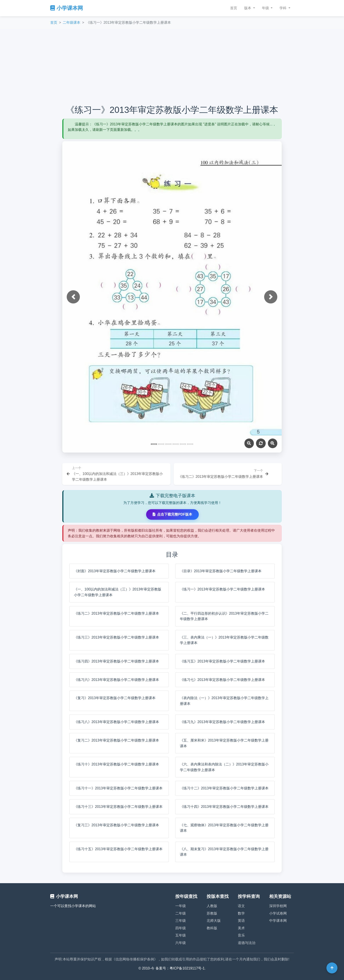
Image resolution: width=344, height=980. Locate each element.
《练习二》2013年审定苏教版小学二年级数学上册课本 (116, 613)
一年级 (181, 906)
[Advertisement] (172, 67)
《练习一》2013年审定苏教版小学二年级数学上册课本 (222, 589)
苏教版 (212, 913)
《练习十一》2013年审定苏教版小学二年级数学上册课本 (118, 788)
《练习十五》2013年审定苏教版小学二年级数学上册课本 (118, 849)
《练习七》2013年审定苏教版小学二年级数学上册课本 (222, 680)
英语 (241, 921)
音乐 (241, 935)
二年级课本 (72, 23)
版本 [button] (248, 8)
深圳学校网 (278, 906)
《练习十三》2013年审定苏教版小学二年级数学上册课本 (118, 807)
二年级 (181, 913)
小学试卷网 (278, 913)
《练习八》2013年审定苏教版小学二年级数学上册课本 (116, 722)
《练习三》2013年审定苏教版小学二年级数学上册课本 (116, 637)
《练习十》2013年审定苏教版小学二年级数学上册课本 (116, 764)
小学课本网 (67, 8)
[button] (73, 297)
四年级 (181, 928)
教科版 (212, 928)
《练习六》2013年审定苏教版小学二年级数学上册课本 (116, 680)
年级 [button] (266, 8)
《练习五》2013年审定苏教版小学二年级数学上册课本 (222, 661)
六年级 (181, 943)
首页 (234, 8)
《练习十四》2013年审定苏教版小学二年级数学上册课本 (224, 807)
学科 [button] (283, 8)
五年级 (181, 935)
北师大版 (214, 921)
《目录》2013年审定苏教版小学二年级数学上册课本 (221, 571)
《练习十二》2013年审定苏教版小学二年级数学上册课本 (224, 788)
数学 (241, 913)
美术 (241, 928)
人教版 (212, 906)
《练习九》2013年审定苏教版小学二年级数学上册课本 (222, 722)
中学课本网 (278, 921)
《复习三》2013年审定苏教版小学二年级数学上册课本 (116, 825)
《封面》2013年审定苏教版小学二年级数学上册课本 (115, 571)
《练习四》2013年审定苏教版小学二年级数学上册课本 (116, 661)
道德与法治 (247, 943)
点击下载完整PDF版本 (172, 514)
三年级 (181, 921)
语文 (241, 906)
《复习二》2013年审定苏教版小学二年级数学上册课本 (116, 740)
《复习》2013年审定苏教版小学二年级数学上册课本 (115, 698)
